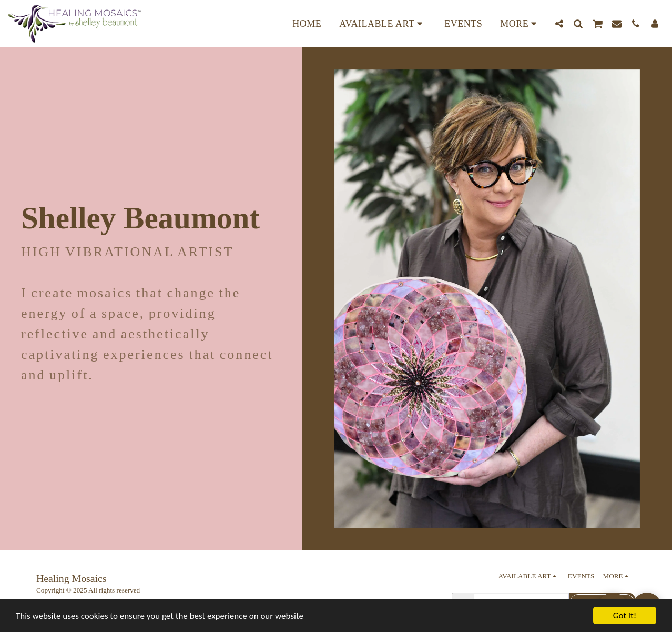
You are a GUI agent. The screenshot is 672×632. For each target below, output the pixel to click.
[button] (559, 23)
